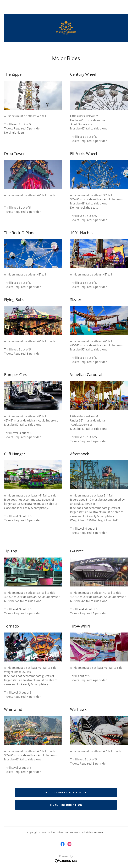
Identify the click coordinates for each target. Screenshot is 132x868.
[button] (8, 7)
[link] (66, 28)
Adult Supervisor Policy (66, 792)
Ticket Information (66, 805)
